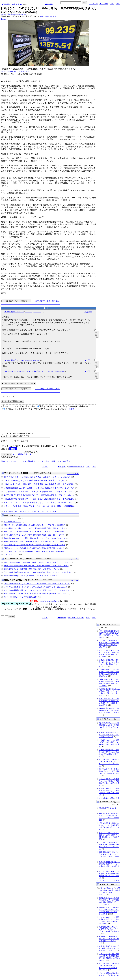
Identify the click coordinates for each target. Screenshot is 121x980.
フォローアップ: (8, 396)
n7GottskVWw (37, 312)
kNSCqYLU (53, 17)
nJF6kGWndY (29, 312)
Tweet (3, 19)
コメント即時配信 (28, 466)
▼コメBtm (104, 4)
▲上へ (45, 471)
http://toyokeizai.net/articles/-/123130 (15, 71)
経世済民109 (17, 4)
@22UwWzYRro (60, 372)
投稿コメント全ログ (9, 466)
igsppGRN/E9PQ (44, 17)
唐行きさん (15, 371)
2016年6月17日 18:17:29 (14, 312)
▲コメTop (93, 4)
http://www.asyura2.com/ (50, 605)
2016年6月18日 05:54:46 (36, 371)
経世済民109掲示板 (76, 471)
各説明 (71, 409)
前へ (118, 4)
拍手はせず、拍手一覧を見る (48, 301)
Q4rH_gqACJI (37, 361)
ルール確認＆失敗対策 (22, 459)
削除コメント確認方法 (61, 466)
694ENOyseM (29, 361)
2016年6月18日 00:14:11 (14, 360)
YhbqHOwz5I (51, 372)
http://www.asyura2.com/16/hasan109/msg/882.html (13, 15)
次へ (112, 4)
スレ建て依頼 (43, 466)
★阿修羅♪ (6, 4)
